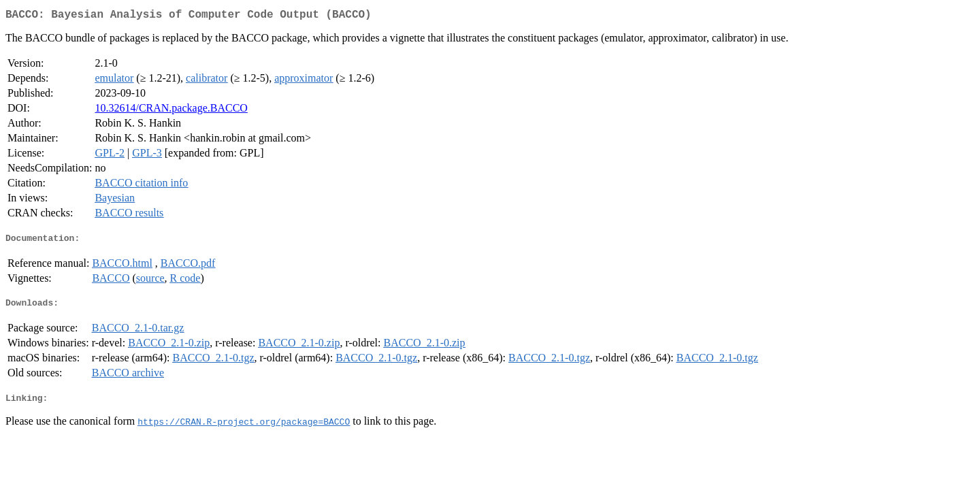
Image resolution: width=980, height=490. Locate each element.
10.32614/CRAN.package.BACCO (171, 111)
